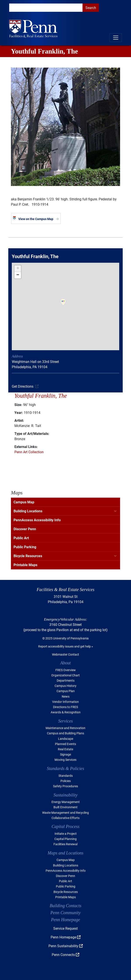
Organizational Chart (65, 675)
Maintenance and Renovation (65, 728)
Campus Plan (66, 691)
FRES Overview (66, 670)
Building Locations (28, 511)
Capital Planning (65, 839)
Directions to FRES (65, 707)
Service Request (65, 928)
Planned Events (65, 744)
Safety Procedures (65, 786)
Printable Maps (25, 565)
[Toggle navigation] (116, 38)
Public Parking (25, 547)
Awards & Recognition (66, 712)
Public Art (21, 538)
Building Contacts (66, 906)
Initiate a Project (66, 834)
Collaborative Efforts (65, 818)
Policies (66, 781)
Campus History (65, 686)
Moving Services (65, 760)
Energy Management (66, 802)
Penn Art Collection (29, 452)
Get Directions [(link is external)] (23, 386)
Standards (66, 776)
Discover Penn (25, 529)
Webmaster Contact (65, 654)
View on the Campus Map (36, 219)
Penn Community (65, 913)
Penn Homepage (66, 920)
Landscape (66, 739)
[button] (63, 305)
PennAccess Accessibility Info (37, 520)
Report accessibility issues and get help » (66, 646)
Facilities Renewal (65, 844)
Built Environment (65, 807)
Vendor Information (65, 702)
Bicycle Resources (28, 556)
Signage (65, 754)
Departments (66, 680)
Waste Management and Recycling (65, 813)
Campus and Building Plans (65, 733)
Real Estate (65, 749)
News (66, 696)
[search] (46, 8)
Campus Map (24, 502)
